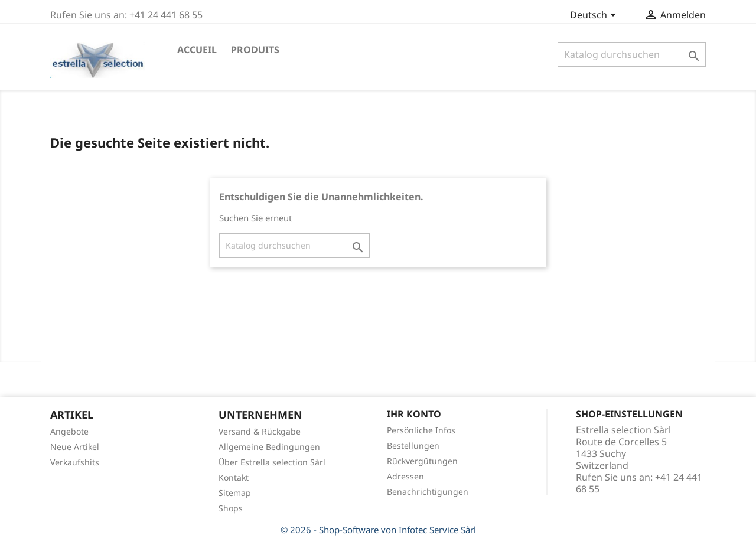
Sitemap (235, 493)
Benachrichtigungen (428, 492)
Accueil (197, 50)
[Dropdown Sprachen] (595, 16)
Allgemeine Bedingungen (269, 447)
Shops (231, 508)
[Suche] (632, 54)
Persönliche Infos (421, 430)
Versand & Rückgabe (260, 431)
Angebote (69, 431)
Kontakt (234, 477)
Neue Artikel (75, 447)
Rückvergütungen (422, 461)
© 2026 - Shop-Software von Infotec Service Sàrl (378, 530)
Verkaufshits (75, 462)
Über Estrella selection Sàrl (272, 462)
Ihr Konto (414, 414)
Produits (255, 50)
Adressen (405, 476)
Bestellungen (413, 446)
